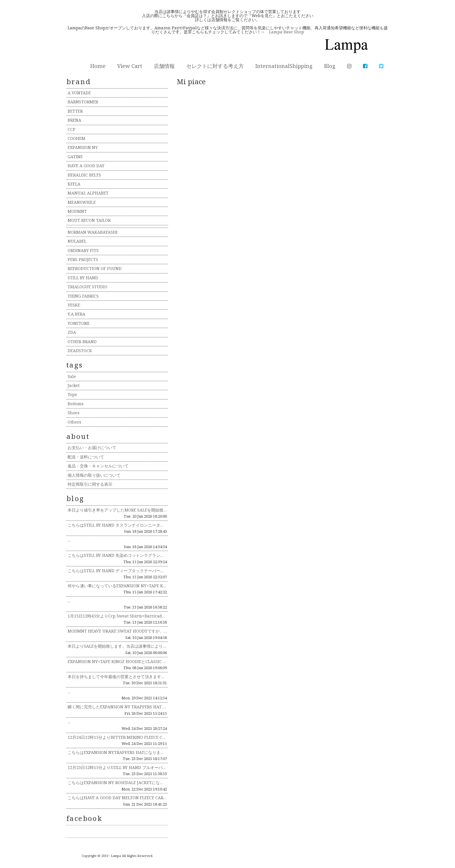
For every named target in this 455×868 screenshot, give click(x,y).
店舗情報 (164, 66)
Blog (330, 66)
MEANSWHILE (82, 202)
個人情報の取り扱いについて (94, 475)
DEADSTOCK (80, 351)
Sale (72, 376)
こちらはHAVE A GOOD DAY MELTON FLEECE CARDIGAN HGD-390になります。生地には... (117, 798)
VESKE (74, 305)
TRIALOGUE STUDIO (87, 287)
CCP (72, 129)
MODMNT (77, 211)
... (69, 540)
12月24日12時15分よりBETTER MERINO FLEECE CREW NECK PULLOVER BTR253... (117, 737)
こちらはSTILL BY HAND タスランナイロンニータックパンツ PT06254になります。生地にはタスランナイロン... (117, 525)
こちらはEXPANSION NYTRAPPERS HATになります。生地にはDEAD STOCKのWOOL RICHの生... (117, 752)
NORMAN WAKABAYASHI (93, 232)
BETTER (75, 111)
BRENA (74, 120)
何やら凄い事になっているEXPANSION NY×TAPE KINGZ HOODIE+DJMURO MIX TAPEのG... (117, 586)
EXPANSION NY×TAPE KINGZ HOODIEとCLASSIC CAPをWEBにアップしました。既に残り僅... (117, 661)
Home (98, 66)
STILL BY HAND (83, 278)
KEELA (74, 184)
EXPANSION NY (83, 147)
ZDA (72, 332)
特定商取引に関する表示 (90, 484)
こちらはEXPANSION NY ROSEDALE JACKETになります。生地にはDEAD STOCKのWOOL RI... (117, 783)
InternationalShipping (284, 66)
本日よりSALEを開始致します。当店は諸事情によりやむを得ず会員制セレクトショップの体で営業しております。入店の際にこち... (117, 646)
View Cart (130, 66)
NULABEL (77, 241)
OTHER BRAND (82, 342)
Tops (72, 394)
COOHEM (76, 138)
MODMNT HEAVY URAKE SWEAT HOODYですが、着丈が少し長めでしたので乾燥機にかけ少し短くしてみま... (117, 631)
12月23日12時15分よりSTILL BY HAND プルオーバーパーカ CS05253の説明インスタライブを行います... (117, 767)
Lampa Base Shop (287, 32)
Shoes (74, 413)
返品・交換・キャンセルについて (98, 466)
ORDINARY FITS (83, 250)
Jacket (74, 385)
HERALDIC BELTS (84, 175)
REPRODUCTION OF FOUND (95, 268)
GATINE (75, 157)
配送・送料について (86, 457)
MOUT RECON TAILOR (89, 220)
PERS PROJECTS (83, 259)
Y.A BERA (76, 314)
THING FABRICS (83, 296)
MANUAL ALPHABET (88, 193)
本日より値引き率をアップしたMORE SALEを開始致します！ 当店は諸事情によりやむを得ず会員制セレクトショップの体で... (117, 510)
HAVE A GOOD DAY (86, 166)
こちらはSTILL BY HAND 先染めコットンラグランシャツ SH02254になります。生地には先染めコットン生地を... (117, 555)
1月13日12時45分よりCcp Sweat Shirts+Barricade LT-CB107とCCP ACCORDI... (117, 616)
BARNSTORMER (83, 102)
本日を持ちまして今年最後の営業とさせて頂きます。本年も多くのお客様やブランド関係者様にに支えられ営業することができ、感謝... (117, 677)
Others (74, 422)
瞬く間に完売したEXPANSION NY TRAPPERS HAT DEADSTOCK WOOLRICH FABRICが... (117, 707)
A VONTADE (79, 93)
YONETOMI (78, 323)
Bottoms (76, 404)
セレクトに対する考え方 (215, 66)
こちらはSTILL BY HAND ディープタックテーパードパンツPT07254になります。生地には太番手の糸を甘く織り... (117, 571)
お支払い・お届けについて (92, 447)
